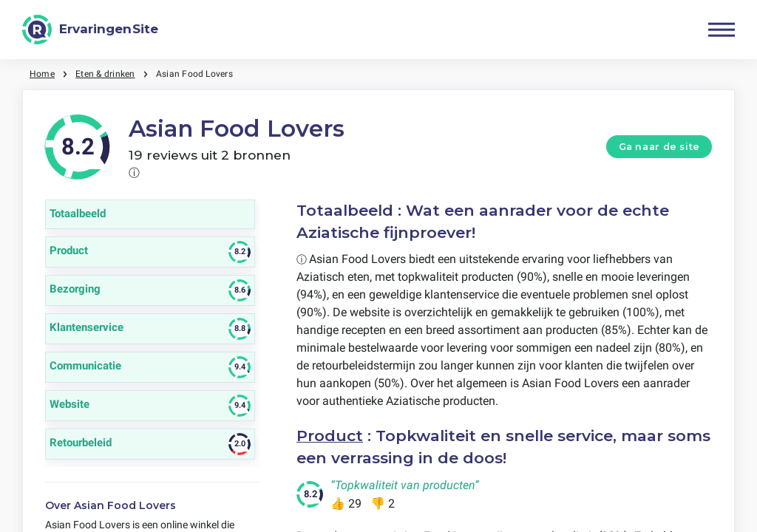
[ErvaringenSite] (90, 30)
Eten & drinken (105, 74)
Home (42, 74)
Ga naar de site (659, 147)
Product (330, 436)
